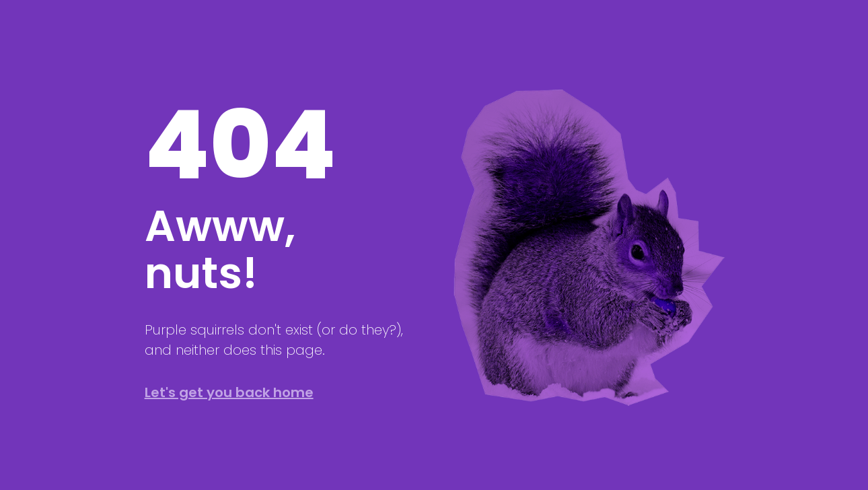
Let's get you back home (229, 392)
